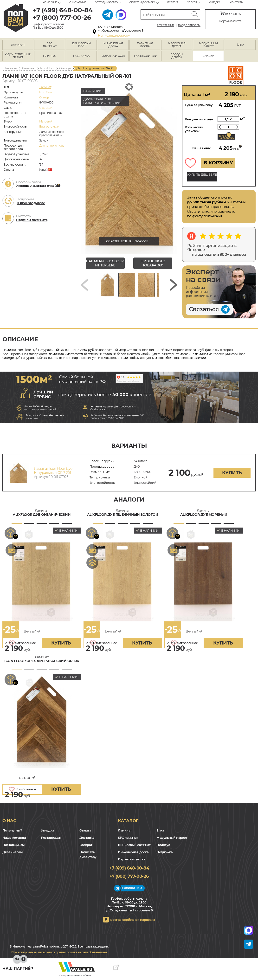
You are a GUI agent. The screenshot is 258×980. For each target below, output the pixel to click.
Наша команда (14, 838)
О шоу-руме (78, 3)
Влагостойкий (49, 126)
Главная (11, 68)
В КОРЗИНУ (218, 163)
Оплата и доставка (142, 3)
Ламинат (29, 68)
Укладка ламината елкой (36, 186)
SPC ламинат (128, 838)
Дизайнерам (12, 852)
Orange (65, 68)
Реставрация (51, 838)
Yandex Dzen (23, 961)
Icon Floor (47, 68)
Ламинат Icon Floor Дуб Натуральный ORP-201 (53, 471)
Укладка (215, 3)
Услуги (192, 3)
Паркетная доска (132, 859)
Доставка (87, 838)
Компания (50, 3)
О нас (9, 821)
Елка (160, 830)
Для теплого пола (52, 145)
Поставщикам (13, 845)
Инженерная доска (133, 852)
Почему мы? (12, 830)
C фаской (46, 108)
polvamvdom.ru (16, 18)
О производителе (31, 203)
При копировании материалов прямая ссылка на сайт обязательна (59, 952)
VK (17, 961)
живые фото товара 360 (153, 263)
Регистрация (165, 26)
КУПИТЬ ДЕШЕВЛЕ (202, 174)
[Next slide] (174, 287)
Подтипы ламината (32, 220)
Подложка (164, 852)
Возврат (173, 3)
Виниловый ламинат (134, 845)
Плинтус (163, 845)
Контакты (237, 3)
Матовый (46, 121)
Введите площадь (199, 119)
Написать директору (114, 35)
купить (232, 473)
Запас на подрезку (226, 137)
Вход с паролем (189, 26)
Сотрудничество (106, 3)
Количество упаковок (194, 129)
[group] (129, 170)
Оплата (85, 830)
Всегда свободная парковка (133, 920)
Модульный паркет (172, 838)
